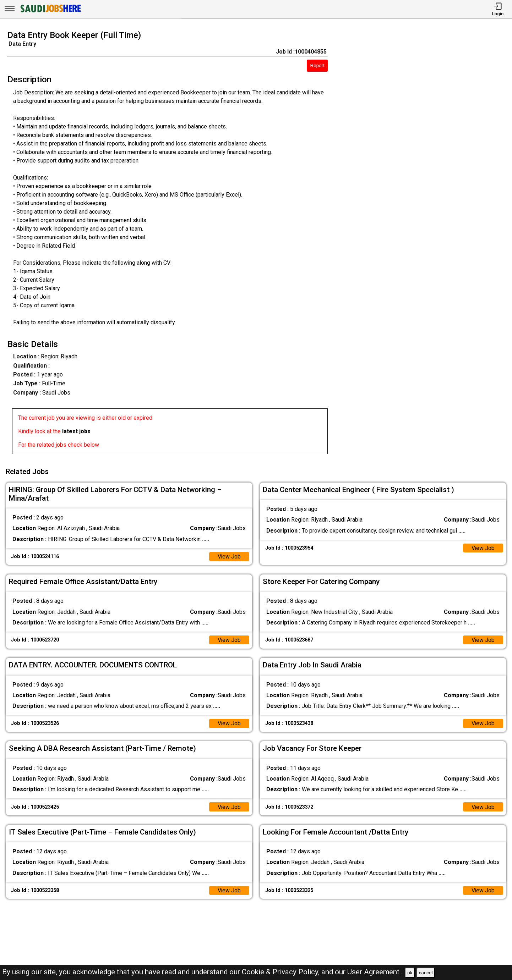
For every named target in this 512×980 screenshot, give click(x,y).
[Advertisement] (426, 244)
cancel (426, 973)
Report (317, 65)
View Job (229, 556)
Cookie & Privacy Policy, (282, 972)
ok (410, 973)
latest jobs (76, 431)
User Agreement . (375, 972)
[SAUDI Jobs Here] (50, 12)
